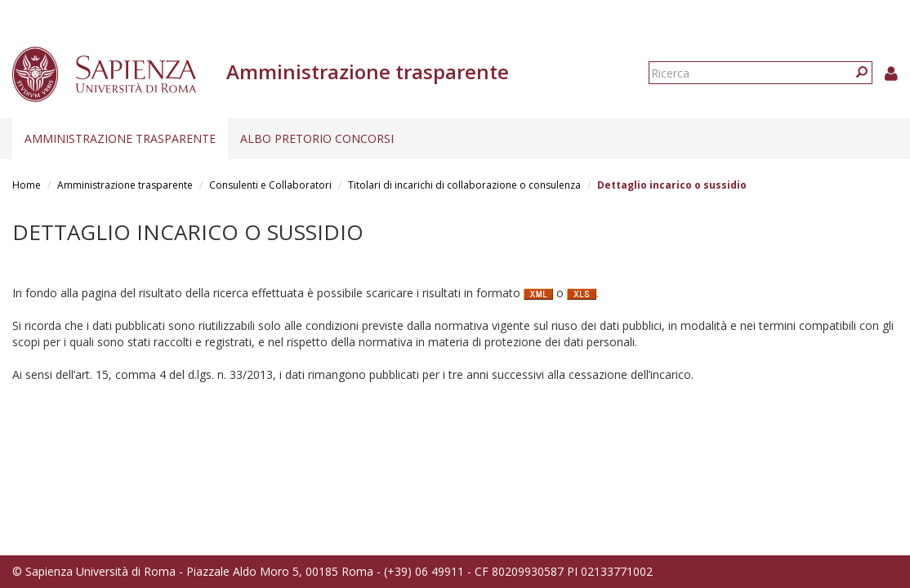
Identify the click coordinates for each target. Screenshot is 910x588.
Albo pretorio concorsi (317, 138)
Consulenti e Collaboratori (270, 185)
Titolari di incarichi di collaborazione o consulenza (464, 185)
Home (27, 185)
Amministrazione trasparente (120, 138)
